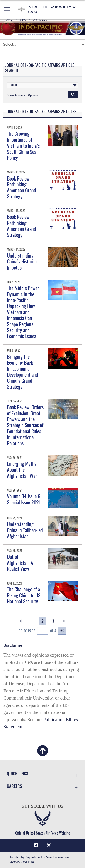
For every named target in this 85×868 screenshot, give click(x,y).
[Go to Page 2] (42, 621)
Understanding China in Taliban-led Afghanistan (25, 530)
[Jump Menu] (42, 44)
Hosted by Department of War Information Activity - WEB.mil (40, 860)
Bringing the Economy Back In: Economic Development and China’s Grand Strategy (23, 371)
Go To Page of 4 (37, 631)
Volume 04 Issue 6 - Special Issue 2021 (25, 499)
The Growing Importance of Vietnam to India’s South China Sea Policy (23, 146)
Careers (14, 786)
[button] (7, 10)
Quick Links (17, 773)
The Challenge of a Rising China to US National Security (24, 595)
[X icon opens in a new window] (49, 845)
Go (62, 630)
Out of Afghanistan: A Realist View (20, 563)
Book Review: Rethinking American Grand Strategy (22, 187)
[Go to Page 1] (32, 621)
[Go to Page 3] (53, 621)
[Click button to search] (73, 94)
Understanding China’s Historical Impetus (23, 261)
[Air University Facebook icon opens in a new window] (36, 845)
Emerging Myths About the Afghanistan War (22, 470)
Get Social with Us (42, 806)
